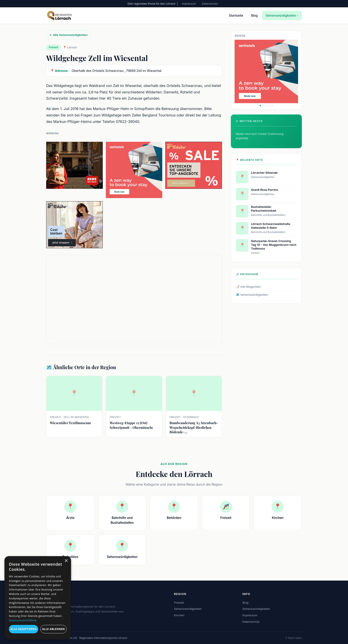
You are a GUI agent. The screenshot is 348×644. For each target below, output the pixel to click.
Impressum (189, 4)
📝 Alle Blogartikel (248, 287)
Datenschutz (210, 4)
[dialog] (38, 598)
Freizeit (179, 603)
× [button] (66, 561)
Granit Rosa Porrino (265, 190)
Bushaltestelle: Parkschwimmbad (264, 209)
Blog (255, 15)
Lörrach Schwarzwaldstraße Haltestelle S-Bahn (271, 226)
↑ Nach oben (294, 638)
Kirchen (179, 615)
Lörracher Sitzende (264, 173)
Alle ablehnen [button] (53, 629)
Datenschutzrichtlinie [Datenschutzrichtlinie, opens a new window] (23, 620)
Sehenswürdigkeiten (282, 15)
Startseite (236, 15)
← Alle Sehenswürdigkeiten (68, 35)
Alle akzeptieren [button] (24, 629)
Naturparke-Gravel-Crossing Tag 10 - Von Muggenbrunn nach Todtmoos (274, 245)
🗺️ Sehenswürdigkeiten (252, 295)
